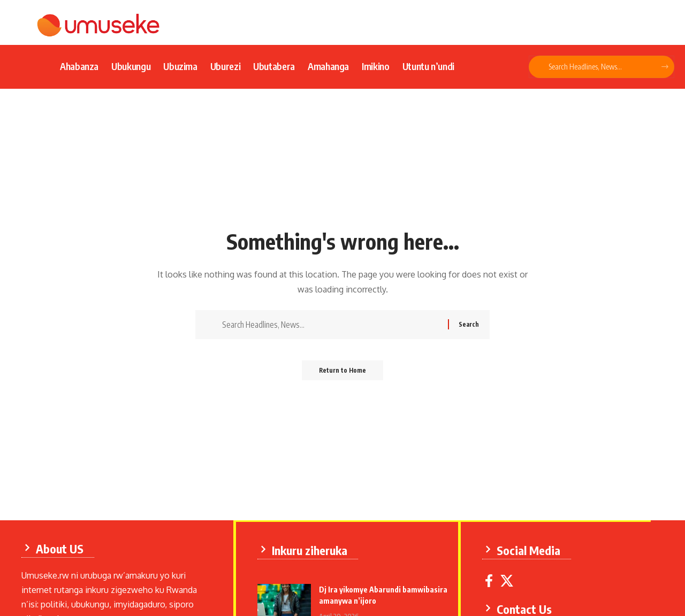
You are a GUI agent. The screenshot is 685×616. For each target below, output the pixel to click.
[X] (509, 579)
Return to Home (343, 374)
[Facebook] (492, 579)
